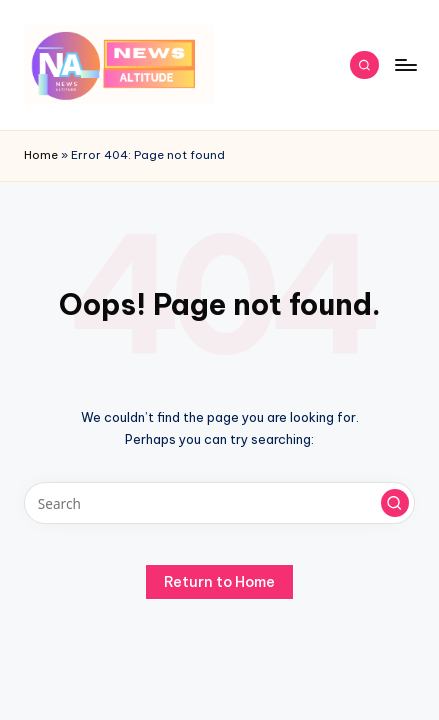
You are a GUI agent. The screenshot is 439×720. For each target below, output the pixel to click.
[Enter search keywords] (219, 503)
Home (41, 155)
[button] (395, 503)
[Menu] (405, 64)
